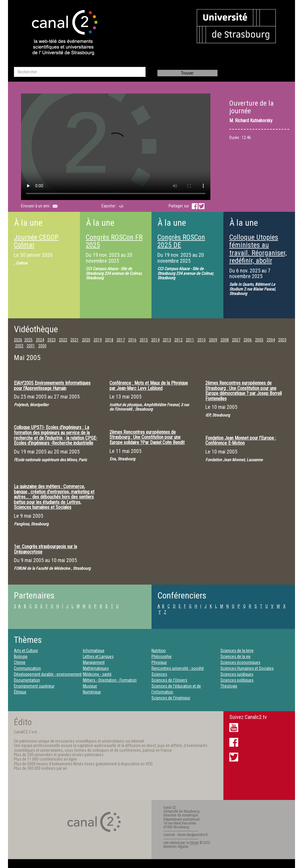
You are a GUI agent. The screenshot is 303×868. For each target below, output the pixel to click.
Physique (159, 662)
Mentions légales (176, 847)
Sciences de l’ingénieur (171, 698)
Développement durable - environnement (48, 674)
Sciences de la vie (236, 656)
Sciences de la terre (237, 651)
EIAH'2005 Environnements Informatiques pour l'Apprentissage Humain (52, 386)
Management (94, 662)
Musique (90, 686)
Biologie (21, 656)
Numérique (92, 692)
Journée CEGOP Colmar (36, 241)
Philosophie (162, 656)
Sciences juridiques (237, 674)
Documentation (27, 680)
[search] (80, 72)
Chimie (20, 662)
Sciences (159, 674)
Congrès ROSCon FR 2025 (114, 241)
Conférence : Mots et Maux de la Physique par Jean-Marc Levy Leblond (149, 386)
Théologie (229, 686)
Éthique (20, 692)
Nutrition (159, 651)
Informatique (94, 651)
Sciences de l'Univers (169, 680)
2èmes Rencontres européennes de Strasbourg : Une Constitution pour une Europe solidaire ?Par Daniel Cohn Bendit (147, 437)
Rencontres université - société (178, 668)
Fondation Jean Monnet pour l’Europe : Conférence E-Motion (241, 441)
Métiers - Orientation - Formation (110, 680)
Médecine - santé (97, 674)
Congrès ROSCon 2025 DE (181, 241)
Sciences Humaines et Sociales (247, 668)
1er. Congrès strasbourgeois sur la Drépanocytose (45, 549)
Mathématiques (96, 668)
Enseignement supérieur (34, 686)
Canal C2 (170, 808)
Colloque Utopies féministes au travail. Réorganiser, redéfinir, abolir (258, 249)
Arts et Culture (26, 651)
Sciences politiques (237, 680)
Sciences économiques (240, 662)
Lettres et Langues (98, 656)
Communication (27, 668)
